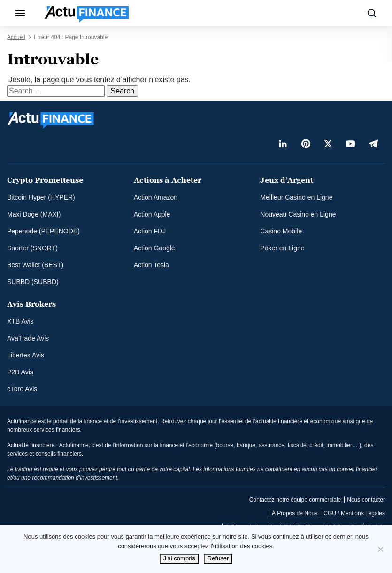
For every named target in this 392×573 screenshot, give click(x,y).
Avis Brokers (31, 304)
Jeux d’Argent (287, 180)
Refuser (218, 558)
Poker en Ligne (282, 248)
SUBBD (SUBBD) (33, 282)
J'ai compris (179, 558)
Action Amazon (156, 197)
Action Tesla (151, 265)
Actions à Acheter (168, 180)
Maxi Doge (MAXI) (34, 214)
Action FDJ (150, 231)
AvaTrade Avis (28, 338)
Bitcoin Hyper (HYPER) (41, 197)
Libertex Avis (26, 355)
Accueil (16, 37)
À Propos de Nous (295, 513)
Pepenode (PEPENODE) (43, 231)
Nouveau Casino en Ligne (298, 214)
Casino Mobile (281, 231)
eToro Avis (22, 389)
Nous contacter (366, 500)
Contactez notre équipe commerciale (295, 500)
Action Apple (152, 214)
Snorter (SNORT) (32, 248)
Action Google (154, 248)
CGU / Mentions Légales (354, 513)
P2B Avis (20, 372)
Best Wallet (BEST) (35, 265)
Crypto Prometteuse (45, 180)
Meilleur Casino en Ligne (296, 197)
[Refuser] (380, 549)
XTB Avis (20, 321)
